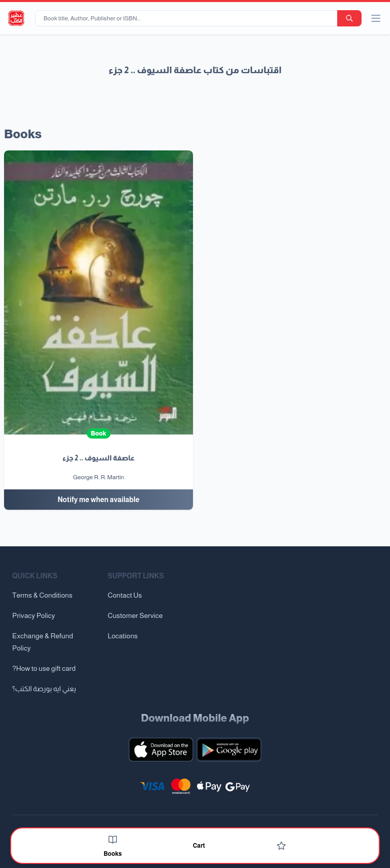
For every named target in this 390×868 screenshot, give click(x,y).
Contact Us (125, 595)
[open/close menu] (376, 18)
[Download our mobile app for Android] (229, 750)
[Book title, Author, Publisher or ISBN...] (188, 18)
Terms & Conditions (42, 595)
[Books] (113, 840)
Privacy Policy (34, 615)
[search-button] (349, 18)
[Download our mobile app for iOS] (161, 750)
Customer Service (135, 615)
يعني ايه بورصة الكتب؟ (44, 689)
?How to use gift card (44, 668)
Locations (123, 636)
